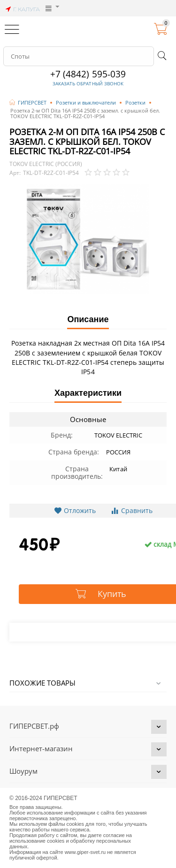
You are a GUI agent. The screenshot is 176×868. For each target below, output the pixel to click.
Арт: (15, 173)
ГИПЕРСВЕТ (32, 102)
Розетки (135, 102)
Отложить (75, 510)
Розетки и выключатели (86, 102)
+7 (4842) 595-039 (88, 74)
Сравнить (131, 511)
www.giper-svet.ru (85, 852)
